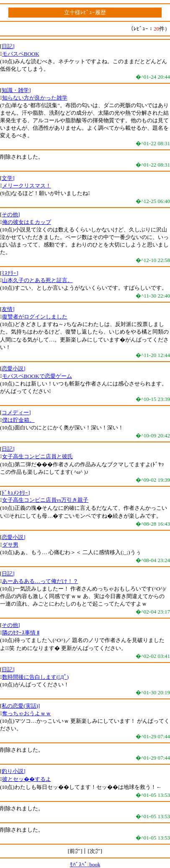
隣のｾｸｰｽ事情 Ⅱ (21, 633)
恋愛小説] (13, 369)
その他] (11, 214)
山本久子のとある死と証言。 (37, 280)
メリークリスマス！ (27, 186)
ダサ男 (10, 545)
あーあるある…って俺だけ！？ (40, 581)
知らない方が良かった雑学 (35, 98)
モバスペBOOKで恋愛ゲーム (37, 376)
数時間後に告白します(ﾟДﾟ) (35, 677)
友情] (8, 309)
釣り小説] (13, 771)
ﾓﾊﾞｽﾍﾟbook (85, 864)
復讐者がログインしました (35, 317)
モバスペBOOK (21, 54)
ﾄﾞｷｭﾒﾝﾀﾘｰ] (16, 493)
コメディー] (16, 412)
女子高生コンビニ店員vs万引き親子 (45, 500)
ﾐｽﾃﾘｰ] (10, 273)
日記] (8, 46)
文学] (8, 178)
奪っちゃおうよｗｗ (27, 713)
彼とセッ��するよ (27, 779)
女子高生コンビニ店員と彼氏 (37, 456)
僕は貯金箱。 (18, 420)
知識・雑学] (16, 90)
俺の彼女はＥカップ (27, 222)
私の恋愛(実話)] (21, 706)
